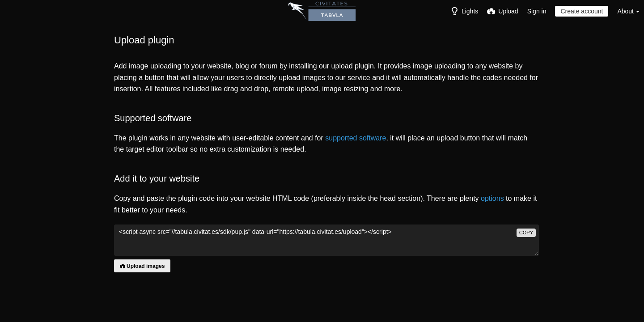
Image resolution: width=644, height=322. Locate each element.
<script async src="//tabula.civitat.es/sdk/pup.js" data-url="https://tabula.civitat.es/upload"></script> (326, 240)
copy (526, 233)
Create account (582, 11)
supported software (356, 138)
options (492, 198)
